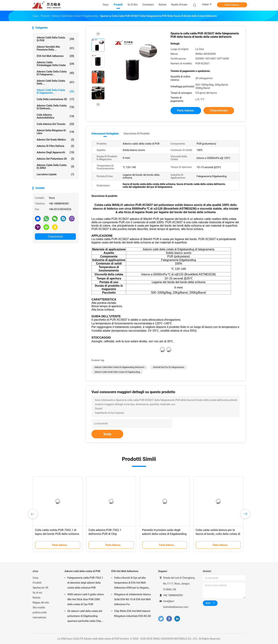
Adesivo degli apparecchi (55, 152)
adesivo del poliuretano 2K (55, 159)
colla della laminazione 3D (55, 99)
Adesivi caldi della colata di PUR (55, 39)
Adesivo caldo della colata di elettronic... (55, 107)
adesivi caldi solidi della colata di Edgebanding (117, 372)
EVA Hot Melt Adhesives (55, 56)
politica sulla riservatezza (40, 615)
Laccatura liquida (55, 174)
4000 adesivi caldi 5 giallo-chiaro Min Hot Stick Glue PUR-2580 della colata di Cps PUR (86, 599)
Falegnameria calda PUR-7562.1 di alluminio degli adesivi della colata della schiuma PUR (85, 583)
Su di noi (37, 593)
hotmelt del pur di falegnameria (169, 367)
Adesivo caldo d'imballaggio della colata (55, 64)
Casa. (36, 578)
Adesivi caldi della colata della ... (55, 82)
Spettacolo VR (40, 588)
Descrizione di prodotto (137, 134)
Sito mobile (39, 608)
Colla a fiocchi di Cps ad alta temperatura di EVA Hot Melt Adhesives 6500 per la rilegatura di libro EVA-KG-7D (132, 583)
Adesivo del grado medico (55, 140)
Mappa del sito (41, 603)
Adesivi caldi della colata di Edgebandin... (55, 91)
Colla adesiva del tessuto (55, 124)
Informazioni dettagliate (105, 134)
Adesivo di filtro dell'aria (55, 146)
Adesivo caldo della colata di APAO (55, 167)
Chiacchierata (55, 237)
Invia (107, 434)
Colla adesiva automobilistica (55, 116)
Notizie (37, 598)
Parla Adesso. (232, 5)
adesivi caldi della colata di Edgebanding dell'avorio (119, 367)
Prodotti (37, 583)
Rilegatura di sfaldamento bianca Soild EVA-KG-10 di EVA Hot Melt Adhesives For (132, 599)
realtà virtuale (179, 5)
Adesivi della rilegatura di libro (55, 132)
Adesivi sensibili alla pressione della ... (55, 48)
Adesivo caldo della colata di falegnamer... (55, 73)
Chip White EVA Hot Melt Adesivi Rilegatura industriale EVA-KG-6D (133, 614)
